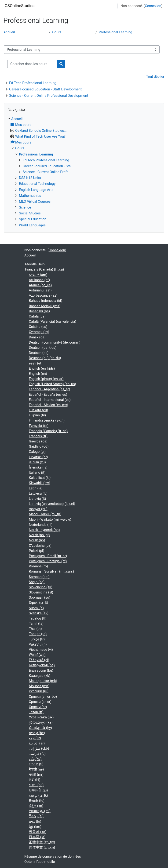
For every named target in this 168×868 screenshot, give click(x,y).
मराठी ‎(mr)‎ (36, 775)
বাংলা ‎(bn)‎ (36, 785)
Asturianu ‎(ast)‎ (40, 290)
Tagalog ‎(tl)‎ (38, 618)
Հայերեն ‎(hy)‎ (40, 728)
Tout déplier (155, 77)
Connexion (153, 6)
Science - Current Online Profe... (47, 172)
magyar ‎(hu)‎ (38, 509)
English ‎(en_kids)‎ (42, 368)
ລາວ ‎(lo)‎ (35, 821)
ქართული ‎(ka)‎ (41, 722)
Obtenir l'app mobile (40, 862)
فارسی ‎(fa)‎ (37, 754)
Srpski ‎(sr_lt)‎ (38, 603)
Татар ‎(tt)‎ (36, 712)
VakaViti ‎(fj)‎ (38, 644)
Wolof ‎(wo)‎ (37, 655)
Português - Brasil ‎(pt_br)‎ (48, 556)
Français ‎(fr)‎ (38, 436)
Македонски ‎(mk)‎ (43, 681)
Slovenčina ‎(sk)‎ (40, 587)
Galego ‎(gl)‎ (37, 452)
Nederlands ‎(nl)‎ (41, 525)
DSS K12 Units (30, 178)
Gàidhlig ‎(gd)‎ (39, 446)
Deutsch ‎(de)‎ (39, 353)
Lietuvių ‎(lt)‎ (37, 499)
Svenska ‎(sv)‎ (39, 613)
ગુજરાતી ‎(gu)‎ (38, 790)
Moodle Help (35, 264)
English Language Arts (36, 190)
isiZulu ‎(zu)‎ (37, 462)
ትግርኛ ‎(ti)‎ (36, 764)
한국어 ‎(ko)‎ (38, 832)
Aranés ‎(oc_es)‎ (40, 285)
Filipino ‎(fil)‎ (37, 415)
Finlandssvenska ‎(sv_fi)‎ (47, 420)
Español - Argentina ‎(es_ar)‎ (49, 389)
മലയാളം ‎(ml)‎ (40, 811)
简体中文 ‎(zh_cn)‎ (42, 847)
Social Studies (30, 213)
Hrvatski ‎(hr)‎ (38, 457)
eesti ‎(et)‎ (36, 363)
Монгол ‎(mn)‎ (39, 686)
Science (25, 207)
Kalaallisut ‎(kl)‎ (40, 478)
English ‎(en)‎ (38, 374)
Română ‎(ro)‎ (38, 566)
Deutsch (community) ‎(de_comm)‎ (55, 342)
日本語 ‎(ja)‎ (37, 837)
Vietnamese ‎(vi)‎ (41, 650)
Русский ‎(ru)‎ (39, 691)
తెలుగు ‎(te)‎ (37, 801)
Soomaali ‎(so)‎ (40, 597)
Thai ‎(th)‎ (35, 629)
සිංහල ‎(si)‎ (36, 816)
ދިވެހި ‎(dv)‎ (35, 759)
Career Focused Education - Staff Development (45, 89)
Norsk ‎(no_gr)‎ (39, 535)
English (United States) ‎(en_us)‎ (52, 384)
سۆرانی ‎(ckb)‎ (39, 748)
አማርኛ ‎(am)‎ (38, 275)
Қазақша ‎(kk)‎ (39, 676)
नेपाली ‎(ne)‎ (36, 769)
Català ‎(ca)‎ (37, 316)
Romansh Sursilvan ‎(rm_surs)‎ (51, 571)
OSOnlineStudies (20, 6)
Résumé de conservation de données (53, 856)
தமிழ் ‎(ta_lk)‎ (38, 795)
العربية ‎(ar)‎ (37, 743)
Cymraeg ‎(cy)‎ (39, 332)
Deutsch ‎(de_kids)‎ (43, 348)
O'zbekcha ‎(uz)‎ (40, 546)
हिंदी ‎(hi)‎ (35, 780)
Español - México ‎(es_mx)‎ (48, 405)
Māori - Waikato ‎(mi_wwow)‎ (50, 519)
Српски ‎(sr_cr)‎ (40, 702)
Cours (57, 32)
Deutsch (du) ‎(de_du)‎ (45, 358)
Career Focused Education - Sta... (48, 166)
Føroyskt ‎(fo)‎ (39, 426)
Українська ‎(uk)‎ (41, 717)
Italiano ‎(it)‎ (37, 473)
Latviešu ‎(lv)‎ (38, 493)
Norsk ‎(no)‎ (37, 540)
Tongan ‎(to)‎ (38, 634)
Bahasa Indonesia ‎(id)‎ (46, 301)
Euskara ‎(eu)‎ (38, 410)
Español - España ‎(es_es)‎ (48, 395)
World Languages (32, 225)
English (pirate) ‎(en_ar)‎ (46, 379)
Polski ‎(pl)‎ (37, 551)
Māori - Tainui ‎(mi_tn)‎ (45, 514)
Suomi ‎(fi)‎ (36, 608)
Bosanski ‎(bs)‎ (39, 311)
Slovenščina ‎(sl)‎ (41, 592)
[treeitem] (84, 172)
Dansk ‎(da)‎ (37, 337)
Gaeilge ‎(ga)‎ (38, 441)
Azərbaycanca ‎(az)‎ (43, 295)
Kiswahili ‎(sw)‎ (39, 483)
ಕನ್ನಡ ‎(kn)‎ (36, 806)
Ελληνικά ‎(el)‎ (39, 660)
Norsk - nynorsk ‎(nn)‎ (44, 530)
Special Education (33, 219)
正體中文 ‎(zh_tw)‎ (42, 842)
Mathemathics (30, 196)
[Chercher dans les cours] (32, 64)
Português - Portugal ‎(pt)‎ (48, 561)
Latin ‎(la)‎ (36, 488)
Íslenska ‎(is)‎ (38, 467)
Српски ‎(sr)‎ (38, 707)
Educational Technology (37, 184)
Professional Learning (115, 32)
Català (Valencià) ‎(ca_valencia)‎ (52, 322)
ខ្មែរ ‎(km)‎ (35, 827)
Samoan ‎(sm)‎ (39, 577)
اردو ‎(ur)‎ (35, 738)
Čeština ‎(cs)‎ (38, 327)
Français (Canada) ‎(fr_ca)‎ (44, 269)
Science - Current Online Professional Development (49, 96)
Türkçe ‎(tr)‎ (37, 639)
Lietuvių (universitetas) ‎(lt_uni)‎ (52, 504)
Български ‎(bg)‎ (41, 670)
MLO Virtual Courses (35, 201)
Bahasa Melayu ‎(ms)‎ (45, 306)
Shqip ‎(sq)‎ (37, 582)
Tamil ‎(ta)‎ (36, 624)
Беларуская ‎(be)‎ (42, 665)
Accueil (9, 32)
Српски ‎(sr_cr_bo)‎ (43, 697)
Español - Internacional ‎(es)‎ (50, 400)
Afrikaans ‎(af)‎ (39, 280)
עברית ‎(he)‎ (37, 733)
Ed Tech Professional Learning (33, 83)
